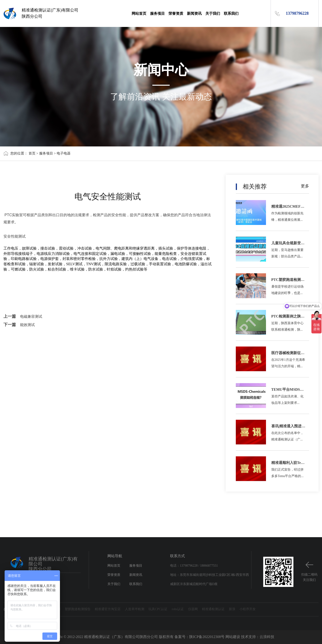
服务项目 (157, 13)
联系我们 (231, 13)
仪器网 (193, 609)
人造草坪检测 (135, 609)
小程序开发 (248, 609)
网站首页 (139, 13)
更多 (305, 186)
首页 (32, 154)
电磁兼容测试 (31, 317)
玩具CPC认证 (158, 609)
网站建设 (233, 637)
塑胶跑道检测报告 (78, 609)
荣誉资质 (176, 13)
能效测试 (27, 325)
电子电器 (64, 154)
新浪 (232, 609)
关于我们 (213, 13)
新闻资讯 (194, 13)
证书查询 (30, 609)
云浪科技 (267, 637)
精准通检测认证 (213, 609)
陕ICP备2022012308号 (207, 637)
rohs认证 (178, 609)
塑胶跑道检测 (51, 609)
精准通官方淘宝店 (108, 609)
